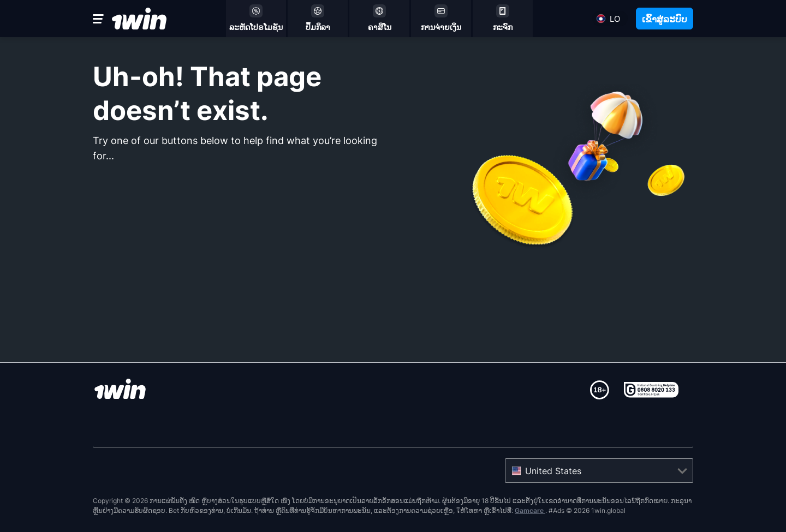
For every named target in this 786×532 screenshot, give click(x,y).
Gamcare (530, 510)
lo (615, 19)
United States (553, 471)
